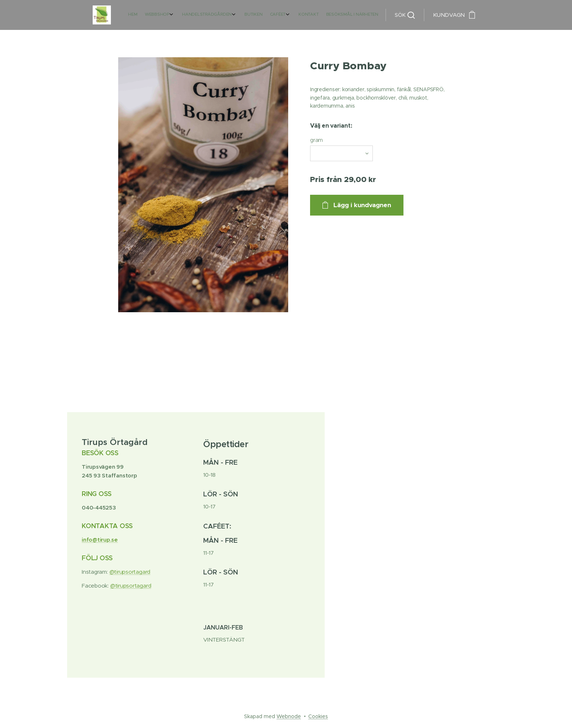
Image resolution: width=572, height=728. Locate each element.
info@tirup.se (100, 540)
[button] (405, 15)
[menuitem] (319, 15)
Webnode (289, 716)
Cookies (318, 716)
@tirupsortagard (130, 572)
